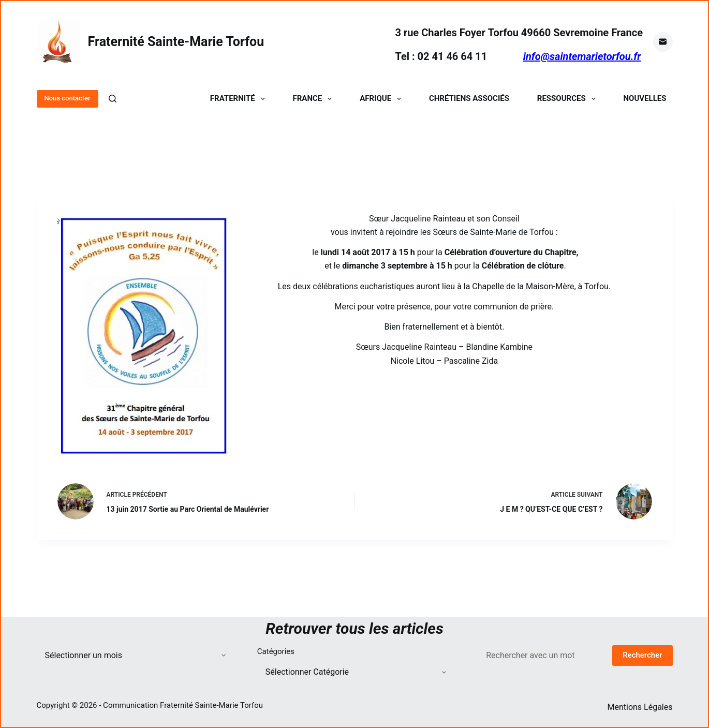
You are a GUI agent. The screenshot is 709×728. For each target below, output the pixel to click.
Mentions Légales (640, 707)
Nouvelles (645, 99)
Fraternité (240, 99)
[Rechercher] (113, 99)
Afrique (382, 99)
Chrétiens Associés (469, 99)
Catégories (276, 651)
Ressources (568, 99)
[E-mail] (663, 42)
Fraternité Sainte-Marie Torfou (176, 42)
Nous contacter (68, 98)
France (315, 99)
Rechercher (642, 655)
